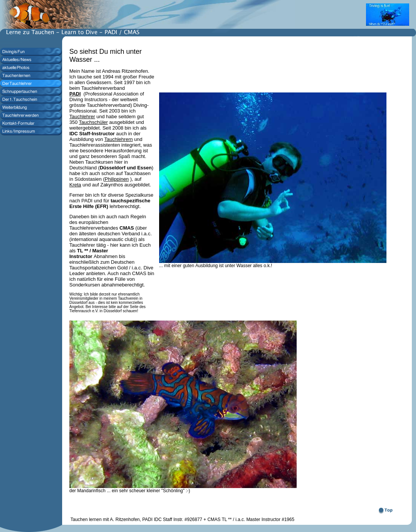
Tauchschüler (93, 122)
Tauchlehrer (82, 117)
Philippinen (117, 179)
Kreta (75, 185)
